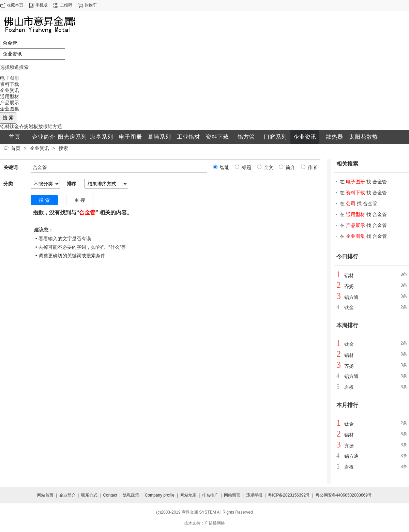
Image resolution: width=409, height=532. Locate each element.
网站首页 (45, 495)
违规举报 (254, 495)
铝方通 (55, 126)
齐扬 (24, 126)
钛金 (14, 126)
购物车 (91, 5)
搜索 (63, 148)
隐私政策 (131, 495)
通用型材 (10, 96)
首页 (16, 148)
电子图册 (10, 78)
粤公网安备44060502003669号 (344, 495)
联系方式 (89, 495)
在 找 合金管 (363, 182)
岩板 (33, 126)
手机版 (42, 5)
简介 (290, 167)
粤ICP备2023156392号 (289, 495)
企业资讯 (10, 90)
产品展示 (10, 103)
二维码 (66, 5)
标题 (246, 167)
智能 (224, 167)
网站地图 (188, 495)
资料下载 (10, 84)
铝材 (5, 126)
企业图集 (10, 109)
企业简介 (67, 495)
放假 (43, 126)
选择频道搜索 (14, 67)
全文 (268, 167)
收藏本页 (15, 5)
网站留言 (232, 495)
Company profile (160, 495)
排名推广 (210, 495)
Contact (110, 495)
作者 (312, 167)
